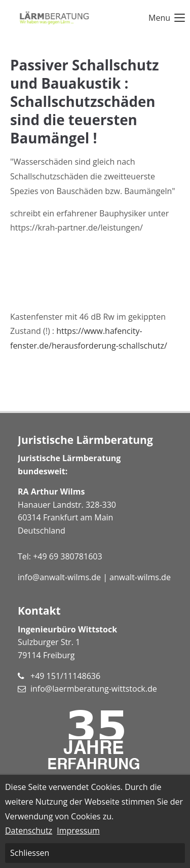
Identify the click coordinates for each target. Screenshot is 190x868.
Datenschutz (29, 831)
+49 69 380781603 (67, 556)
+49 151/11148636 (65, 676)
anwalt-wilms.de (140, 577)
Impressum (78, 831)
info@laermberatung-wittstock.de (94, 689)
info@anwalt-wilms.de (59, 577)
